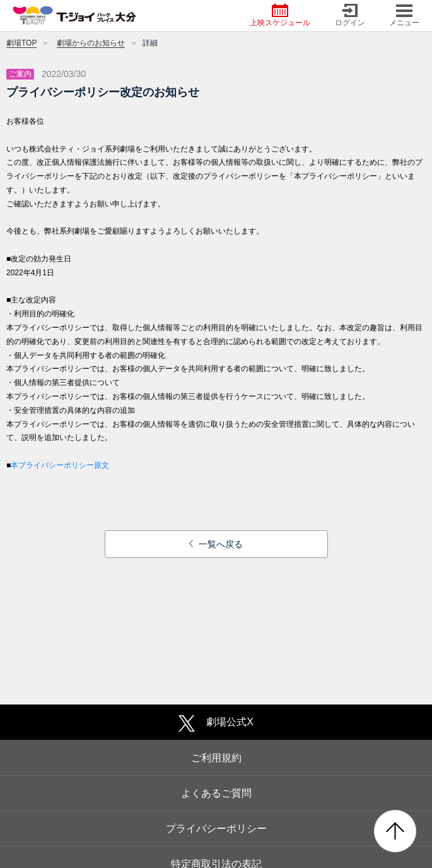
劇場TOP (21, 43)
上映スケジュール (280, 15)
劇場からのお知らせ (91, 43)
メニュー (404, 15)
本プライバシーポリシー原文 (60, 465)
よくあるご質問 (216, 793)
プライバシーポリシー (216, 829)
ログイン (350, 15)
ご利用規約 (216, 758)
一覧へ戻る (216, 544)
